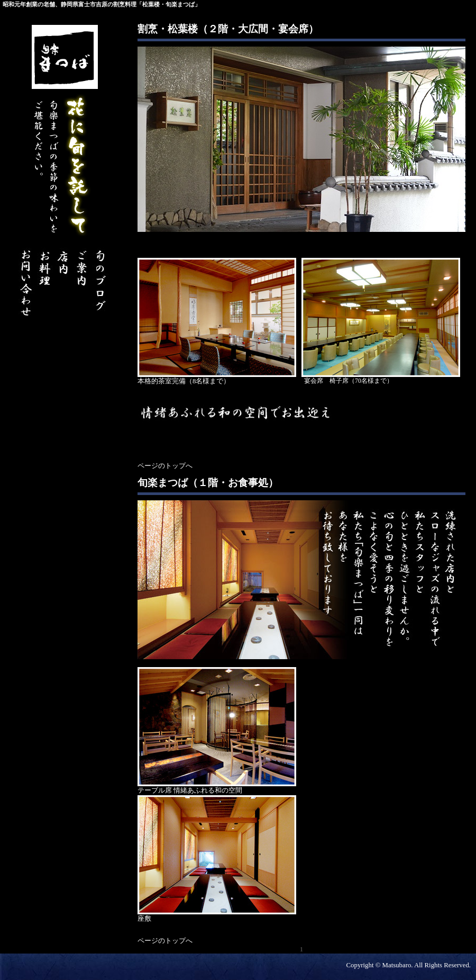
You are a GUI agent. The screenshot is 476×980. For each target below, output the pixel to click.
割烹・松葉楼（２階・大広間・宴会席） (228, 29)
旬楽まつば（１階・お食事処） (208, 483)
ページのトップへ (165, 466)
